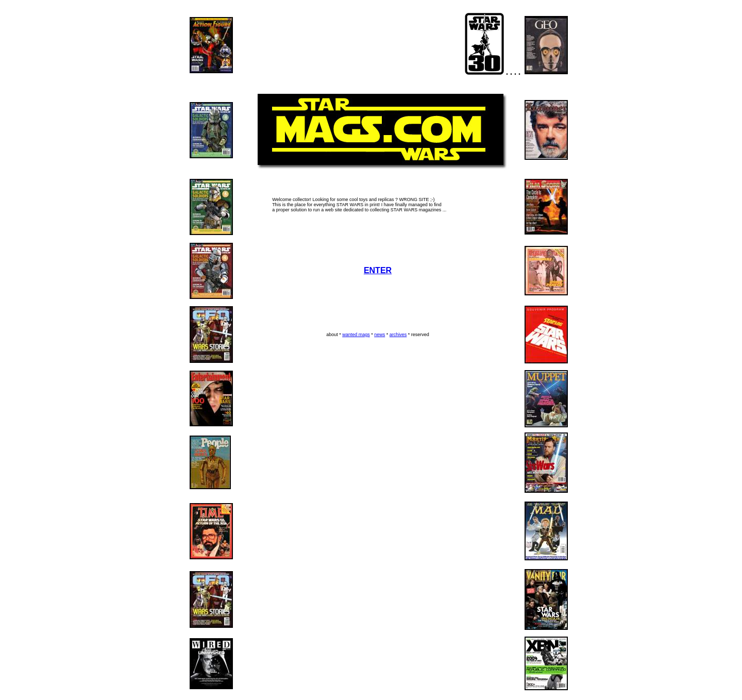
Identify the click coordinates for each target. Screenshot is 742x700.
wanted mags (356, 335)
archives (398, 335)
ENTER (378, 270)
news (380, 335)
